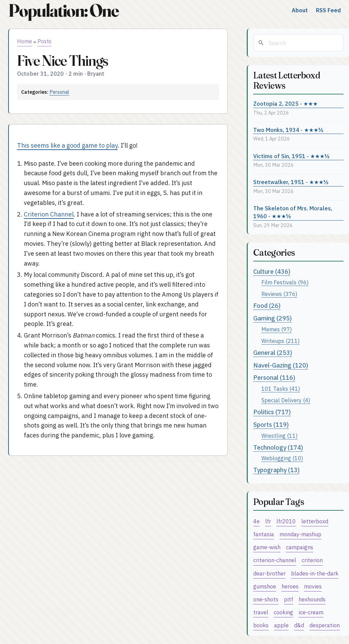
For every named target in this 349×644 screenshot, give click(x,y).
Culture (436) (272, 272)
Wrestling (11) (279, 436)
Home (25, 41)
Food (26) (267, 306)
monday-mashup (300, 534)
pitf (289, 599)
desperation (325, 625)
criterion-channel (275, 560)
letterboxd (315, 521)
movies (313, 586)
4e (256, 521)
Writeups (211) (280, 341)
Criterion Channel (49, 214)
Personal (59, 92)
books (261, 625)
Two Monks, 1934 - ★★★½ (288, 130)
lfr (268, 521)
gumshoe (265, 586)
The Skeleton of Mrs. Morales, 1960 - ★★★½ (293, 212)
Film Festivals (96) (285, 282)
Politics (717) (272, 412)
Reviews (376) (279, 294)
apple (281, 625)
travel (261, 612)
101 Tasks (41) (281, 388)
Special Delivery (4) (286, 400)
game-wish (267, 547)
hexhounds (312, 599)
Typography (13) (276, 470)
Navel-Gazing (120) (281, 365)
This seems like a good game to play (67, 145)
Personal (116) (274, 378)
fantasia (264, 534)
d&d (299, 625)
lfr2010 (286, 521)
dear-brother (269, 573)
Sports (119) (271, 425)
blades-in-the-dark (315, 573)
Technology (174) (278, 447)
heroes (290, 586)
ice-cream (311, 612)
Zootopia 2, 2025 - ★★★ (285, 103)
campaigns (300, 547)
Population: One (63, 10)
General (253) (273, 353)
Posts (44, 41)
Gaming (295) (272, 318)
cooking (283, 612)
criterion (312, 560)
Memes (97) (277, 329)
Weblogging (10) (282, 458)
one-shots (266, 599)
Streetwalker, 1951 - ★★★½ (291, 182)
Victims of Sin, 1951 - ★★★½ (291, 156)
